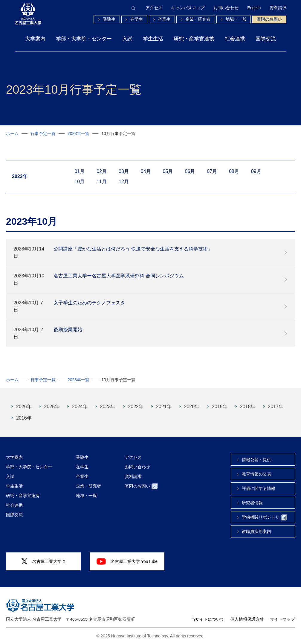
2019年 (220, 407)
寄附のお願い (269, 19)
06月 (190, 171)
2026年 (24, 407)
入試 (127, 39)
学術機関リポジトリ (265, 518)
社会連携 (235, 39)
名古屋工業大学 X (43, 562)
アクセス (154, 8)
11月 (102, 181)
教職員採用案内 (256, 531)
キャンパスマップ (188, 8)
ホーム (12, 133)
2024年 (80, 407)
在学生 (137, 19)
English (254, 8)
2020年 (192, 407)
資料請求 (278, 8)
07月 (212, 171)
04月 (146, 171)
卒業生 (164, 19)
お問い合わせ (226, 8)
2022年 (136, 407)
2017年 (276, 407)
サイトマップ (282, 619)
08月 (234, 171)
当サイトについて (208, 619)
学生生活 (153, 39)
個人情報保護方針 (247, 619)
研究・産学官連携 (194, 39)
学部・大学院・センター (84, 39)
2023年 (108, 407)
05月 (168, 171)
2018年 (248, 407)
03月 (124, 171)
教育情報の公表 (256, 474)
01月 (80, 171)
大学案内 (35, 39)
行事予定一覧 (43, 133)
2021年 (164, 407)
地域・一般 (236, 19)
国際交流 (266, 39)
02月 (102, 171)
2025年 (52, 407)
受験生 (109, 19)
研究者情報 (252, 503)
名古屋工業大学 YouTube (127, 561)
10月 (80, 181)
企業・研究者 (198, 19)
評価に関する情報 (259, 488)
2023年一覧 (78, 133)
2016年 (24, 418)
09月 (256, 171)
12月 (124, 181)
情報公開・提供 (256, 460)
